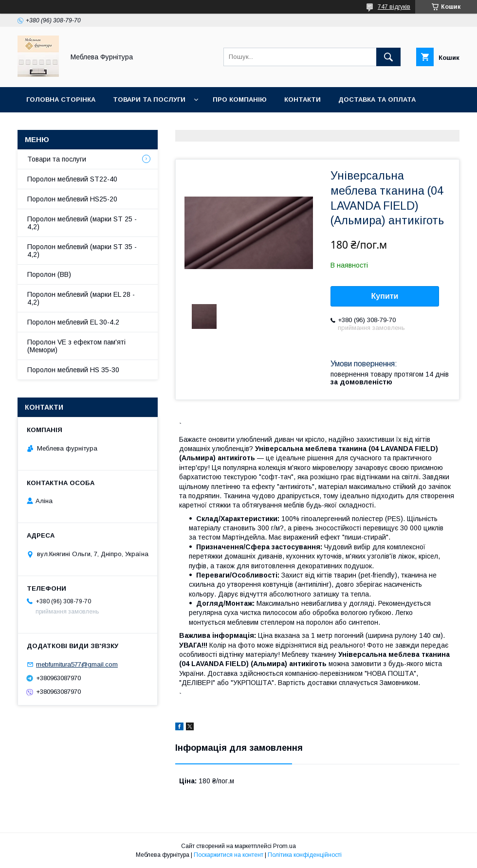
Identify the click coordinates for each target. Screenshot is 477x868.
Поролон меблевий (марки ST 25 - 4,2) (82, 223)
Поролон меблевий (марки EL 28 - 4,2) (81, 298)
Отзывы (142, 125)
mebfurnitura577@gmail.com (77, 664)
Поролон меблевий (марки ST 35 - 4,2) (82, 251)
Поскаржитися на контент (229, 855)
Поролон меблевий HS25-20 (72, 199)
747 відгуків (394, 7)
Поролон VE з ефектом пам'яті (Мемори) (76, 346)
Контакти (303, 99)
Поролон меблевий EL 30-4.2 (73, 322)
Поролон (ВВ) (49, 274)
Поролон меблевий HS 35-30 (73, 370)
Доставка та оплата (377, 99)
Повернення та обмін (67, 125)
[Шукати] (388, 57)
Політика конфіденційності (305, 855)
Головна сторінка (61, 99)
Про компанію (240, 99)
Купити (385, 296)
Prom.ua (284, 846)
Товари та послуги (149, 99)
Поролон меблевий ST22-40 (72, 179)
